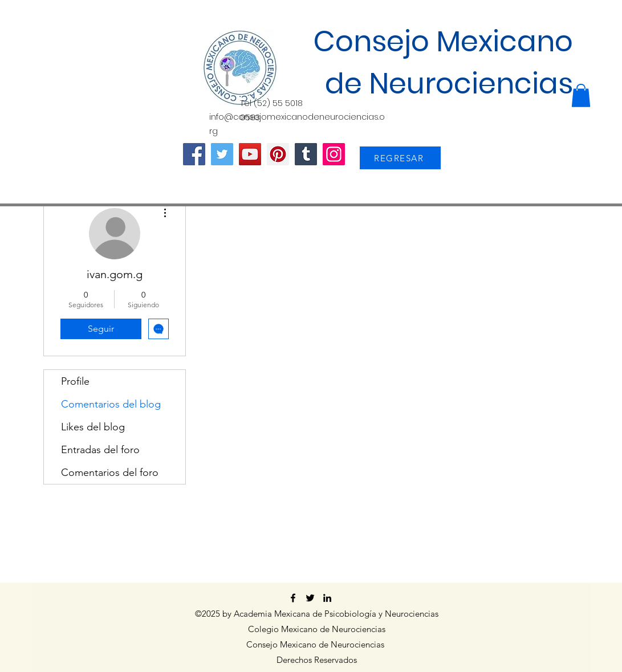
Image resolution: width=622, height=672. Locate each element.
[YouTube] (250, 154)
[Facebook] (194, 154)
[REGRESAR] (400, 158)
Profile (75, 381)
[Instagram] (334, 154)
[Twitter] (222, 154)
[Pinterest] (278, 154)
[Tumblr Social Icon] (306, 154)
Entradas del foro (100, 450)
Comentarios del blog (111, 404)
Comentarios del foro (110, 473)
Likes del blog (93, 427)
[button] (581, 95)
